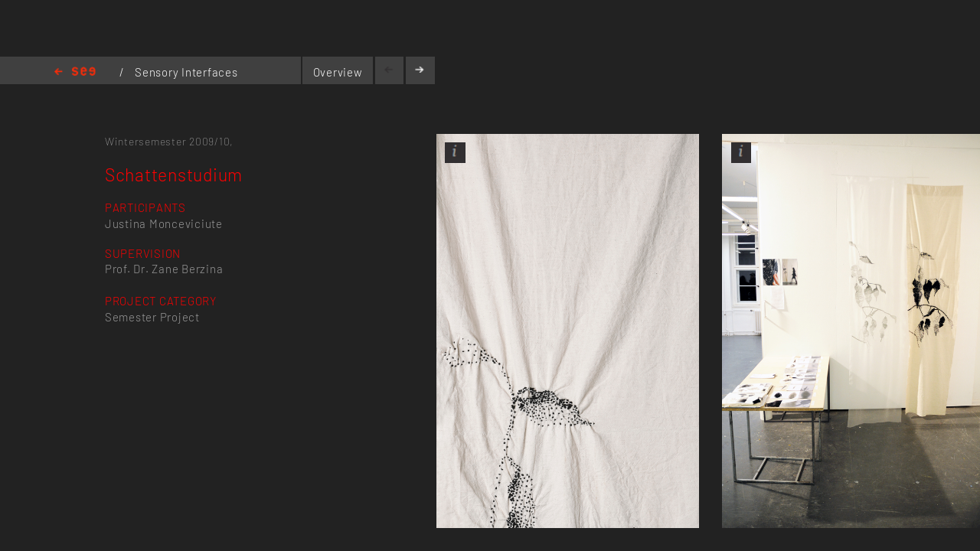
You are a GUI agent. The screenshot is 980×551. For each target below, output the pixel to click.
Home (75, 72)
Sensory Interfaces (186, 72)
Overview (338, 72)
